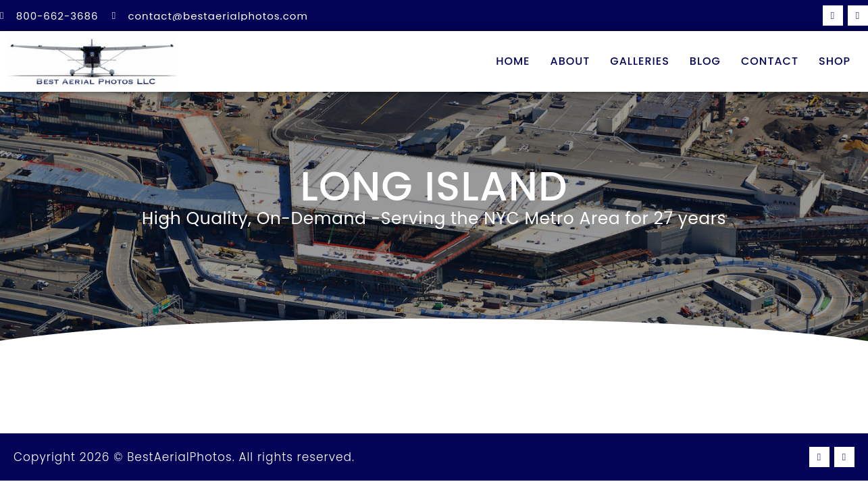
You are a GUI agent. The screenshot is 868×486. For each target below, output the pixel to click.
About (570, 61)
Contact (770, 61)
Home (513, 61)
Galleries (640, 61)
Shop (835, 61)
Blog (705, 61)
